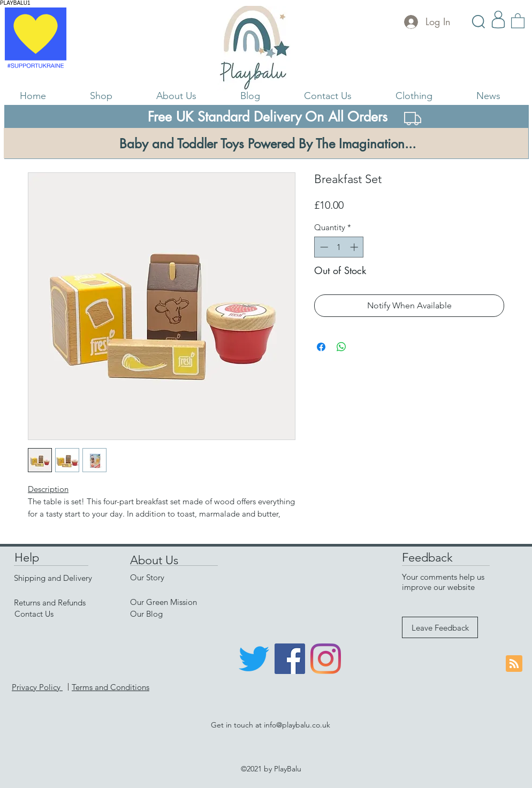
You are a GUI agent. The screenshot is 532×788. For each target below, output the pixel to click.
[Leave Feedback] (440, 627)
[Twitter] (254, 659)
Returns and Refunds (50, 603)
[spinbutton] (339, 247)
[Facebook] (290, 659)
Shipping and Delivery (53, 578)
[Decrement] (323, 247)
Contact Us (34, 614)
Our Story (147, 577)
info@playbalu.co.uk (297, 725)
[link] (518, 20)
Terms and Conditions (111, 687)
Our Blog (146, 614)
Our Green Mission (164, 602)
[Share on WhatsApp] (341, 347)
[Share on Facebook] (321, 347)
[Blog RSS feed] (514, 664)
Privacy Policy (37, 687)
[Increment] (355, 247)
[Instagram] (326, 659)
